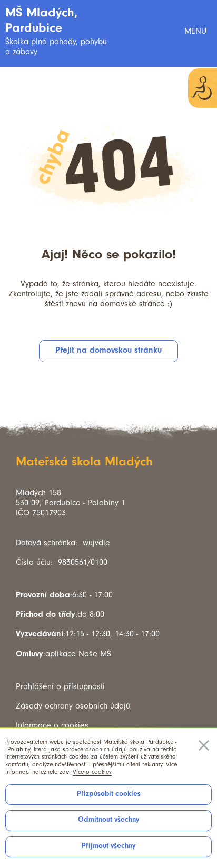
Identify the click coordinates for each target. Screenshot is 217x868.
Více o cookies (92, 772)
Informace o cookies (52, 725)
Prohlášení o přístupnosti (60, 686)
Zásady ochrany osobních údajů (73, 706)
